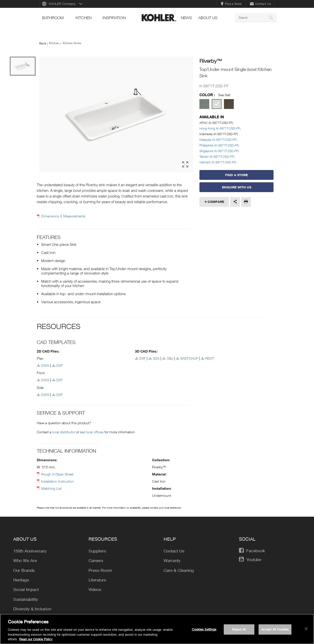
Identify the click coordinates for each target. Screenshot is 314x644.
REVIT (210, 358)
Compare (216, 202)
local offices (95, 432)
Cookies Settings (204, 631)
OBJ (170, 358)
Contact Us (260, 4)
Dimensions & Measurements (63, 216)
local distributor (64, 432)
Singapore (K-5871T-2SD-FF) (219, 151)
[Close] (306, 631)
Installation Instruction (58, 481)
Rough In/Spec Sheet (57, 474)
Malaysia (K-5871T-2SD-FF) (218, 140)
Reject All (239, 631)
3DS (156, 358)
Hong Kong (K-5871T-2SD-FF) (220, 128)
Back (43, 43)
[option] (116, 114)
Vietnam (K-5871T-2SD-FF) (218, 162)
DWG (45, 365)
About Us (208, 18)
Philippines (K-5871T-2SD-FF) (219, 145)
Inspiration (114, 18)
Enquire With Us (237, 187)
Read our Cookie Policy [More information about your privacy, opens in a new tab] (36, 641)
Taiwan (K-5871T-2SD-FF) (217, 157)
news (186, 18)
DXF (60, 365)
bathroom (53, 18)
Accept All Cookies (275, 631)
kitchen (84, 18)
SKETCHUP (189, 358)
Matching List (51, 488)
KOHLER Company (62, 4)
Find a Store (231, 4)
